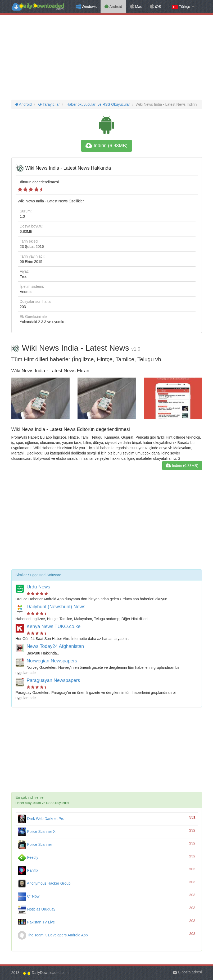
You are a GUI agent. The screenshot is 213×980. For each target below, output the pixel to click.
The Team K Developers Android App (53, 935)
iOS (156, 7)
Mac (136, 7)
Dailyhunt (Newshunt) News (56, 607)
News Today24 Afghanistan (55, 646)
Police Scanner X (37, 832)
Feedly (28, 857)
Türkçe (183, 7)
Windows (87, 7)
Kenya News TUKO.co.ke (54, 626)
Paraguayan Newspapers (53, 680)
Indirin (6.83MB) (106, 146)
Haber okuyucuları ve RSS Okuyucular (98, 104)
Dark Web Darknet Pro (41, 819)
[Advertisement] (106, 57)
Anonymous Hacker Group (44, 883)
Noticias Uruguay (37, 909)
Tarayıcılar (49, 104)
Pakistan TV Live (36, 922)
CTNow (29, 896)
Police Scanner (35, 844)
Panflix (28, 870)
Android (113, 7)
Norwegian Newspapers (52, 661)
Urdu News (38, 587)
